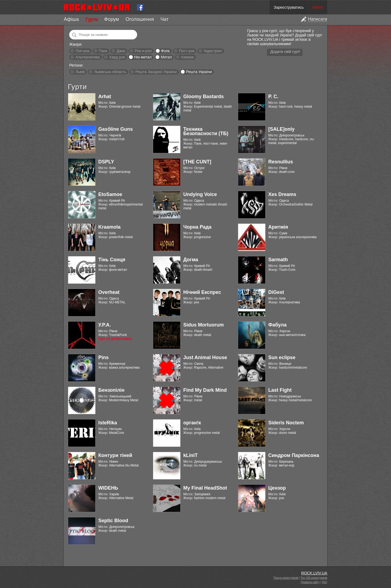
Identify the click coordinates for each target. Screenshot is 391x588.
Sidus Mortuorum (204, 325)
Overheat (109, 292)
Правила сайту (310, 582)
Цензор (277, 488)
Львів (80, 72)
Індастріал (213, 51)
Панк (103, 51)
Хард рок (117, 57)
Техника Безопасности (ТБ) (206, 131)
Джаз (121, 51)
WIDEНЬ (108, 488)
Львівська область (110, 72)
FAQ (324, 582)
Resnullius (281, 162)
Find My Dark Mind (205, 390)
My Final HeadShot (205, 488)
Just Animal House (205, 357)
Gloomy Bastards (204, 97)
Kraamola (109, 227)
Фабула (277, 325)
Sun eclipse (282, 357)
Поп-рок (83, 51)
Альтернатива (88, 57)
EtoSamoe (110, 194)
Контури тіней (115, 455)
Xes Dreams (282, 194)
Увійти (318, 7)
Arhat (105, 97)
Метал (166, 57)
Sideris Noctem (286, 423)
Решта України (199, 72)
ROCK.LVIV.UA (314, 573)
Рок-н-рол (143, 51)
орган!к (192, 423)
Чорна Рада (197, 227)
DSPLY (106, 162)
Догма (191, 260)
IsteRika (108, 423)
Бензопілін (111, 390)
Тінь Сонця (112, 260)
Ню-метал (143, 57)
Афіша (71, 19)
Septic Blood (113, 521)
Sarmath (278, 260)
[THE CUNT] (197, 162)
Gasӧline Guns (116, 129)
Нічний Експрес (202, 292)
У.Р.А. (105, 325)
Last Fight (280, 390)
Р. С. (273, 97)
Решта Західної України (156, 72)
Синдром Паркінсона (294, 455)
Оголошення (140, 19)
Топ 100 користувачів (314, 578)
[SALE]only (281, 129)
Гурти (91, 19)
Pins (103, 357)
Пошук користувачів (286, 578)
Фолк (165, 51)
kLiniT (190, 455)
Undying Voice (200, 194)
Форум (112, 19)
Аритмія (278, 227)
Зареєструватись (289, 7)
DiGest (276, 292)
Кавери (187, 57)
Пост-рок (187, 51)
